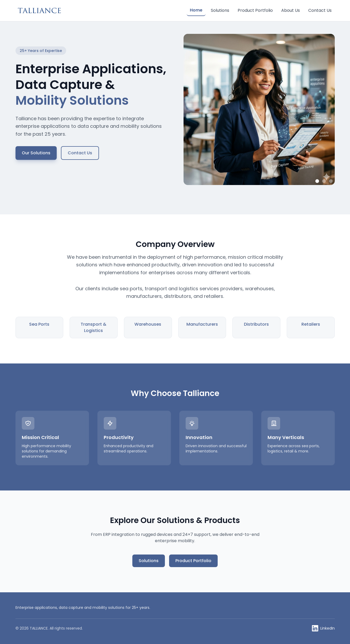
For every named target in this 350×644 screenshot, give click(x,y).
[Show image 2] (324, 181)
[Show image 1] (317, 181)
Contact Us (320, 10)
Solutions (220, 10)
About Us (291, 10)
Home (196, 10)
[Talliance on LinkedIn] (323, 628)
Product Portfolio (255, 10)
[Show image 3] (331, 181)
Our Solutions (36, 153)
